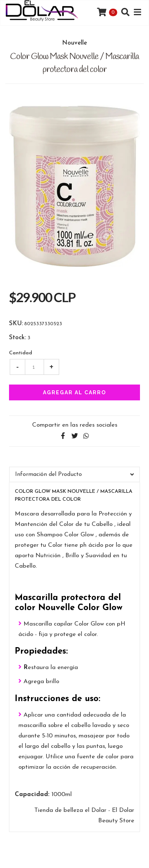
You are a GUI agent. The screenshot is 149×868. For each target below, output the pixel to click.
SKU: (16, 324)
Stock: (17, 338)
